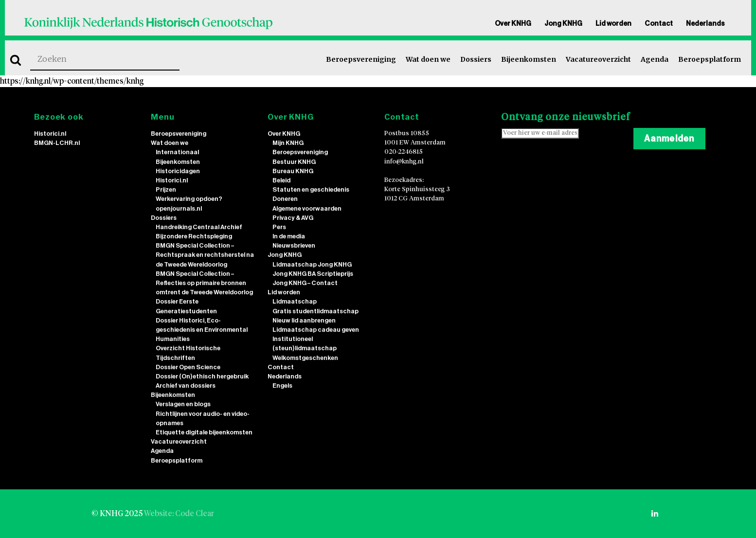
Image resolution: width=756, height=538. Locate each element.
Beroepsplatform (710, 59)
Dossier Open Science (188, 367)
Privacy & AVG (293, 218)
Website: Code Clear (179, 514)
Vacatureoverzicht (598, 59)
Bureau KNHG (293, 171)
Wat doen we (428, 59)
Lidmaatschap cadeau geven (316, 330)
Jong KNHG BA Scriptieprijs (313, 274)
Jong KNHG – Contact (305, 283)
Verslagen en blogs (183, 404)
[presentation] (575, 167)
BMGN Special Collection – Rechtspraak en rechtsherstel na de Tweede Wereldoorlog (205, 255)
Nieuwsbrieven (294, 245)
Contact (659, 23)
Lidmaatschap (295, 301)
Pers (279, 227)
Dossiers (476, 59)
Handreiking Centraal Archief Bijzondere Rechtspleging (199, 232)
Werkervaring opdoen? (189, 199)
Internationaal (177, 152)
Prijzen (166, 189)
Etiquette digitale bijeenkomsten (204, 432)
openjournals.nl (179, 208)
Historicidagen (178, 171)
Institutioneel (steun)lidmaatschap (305, 343)
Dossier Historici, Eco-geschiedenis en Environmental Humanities (202, 330)
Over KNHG (513, 23)
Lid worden (613, 23)
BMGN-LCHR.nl (57, 143)
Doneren (285, 199)
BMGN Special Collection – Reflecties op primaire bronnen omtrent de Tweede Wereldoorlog (204, 283)
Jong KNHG (563, 23)
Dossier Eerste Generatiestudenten (186, 306)
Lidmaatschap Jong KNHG (312, 264)
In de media (289, 236)
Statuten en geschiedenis (311, 189)
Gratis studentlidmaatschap (315, 311)
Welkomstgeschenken (305, 358)
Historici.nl (50, 134)
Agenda (655, 59)
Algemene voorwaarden (307, 208)
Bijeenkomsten (529, 59)
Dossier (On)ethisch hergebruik (202, 376)
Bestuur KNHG (294, 162)
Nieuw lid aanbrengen (304, 320)
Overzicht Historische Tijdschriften (188, 353)
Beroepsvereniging (361, 59)
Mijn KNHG (288, 143)
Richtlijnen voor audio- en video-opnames (203, 418)
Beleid (281, 180)
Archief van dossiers (186, 386)
